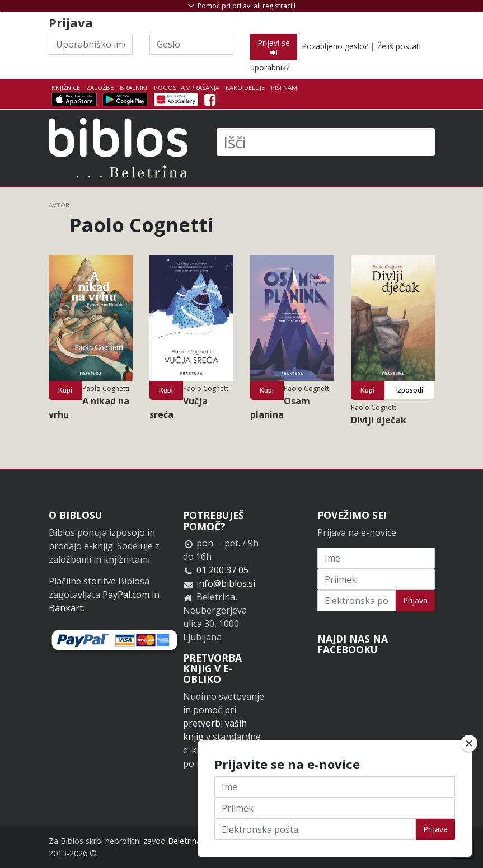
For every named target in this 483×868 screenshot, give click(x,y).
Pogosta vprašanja (187, 88)
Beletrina (184, 841)
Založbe (100, 88)
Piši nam (284, 88)
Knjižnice (66, 88)
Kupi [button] (65, 390)
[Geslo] (191, 44)
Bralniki (133, 88)
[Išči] (326, 142)
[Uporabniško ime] (91, 44)
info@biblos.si (226, 583)
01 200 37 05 (222, 570)
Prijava (415, 600)
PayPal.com (126, 595)
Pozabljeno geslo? (335, 46)
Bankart (66, 608)
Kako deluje (245, 88)
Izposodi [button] (410, 390)
